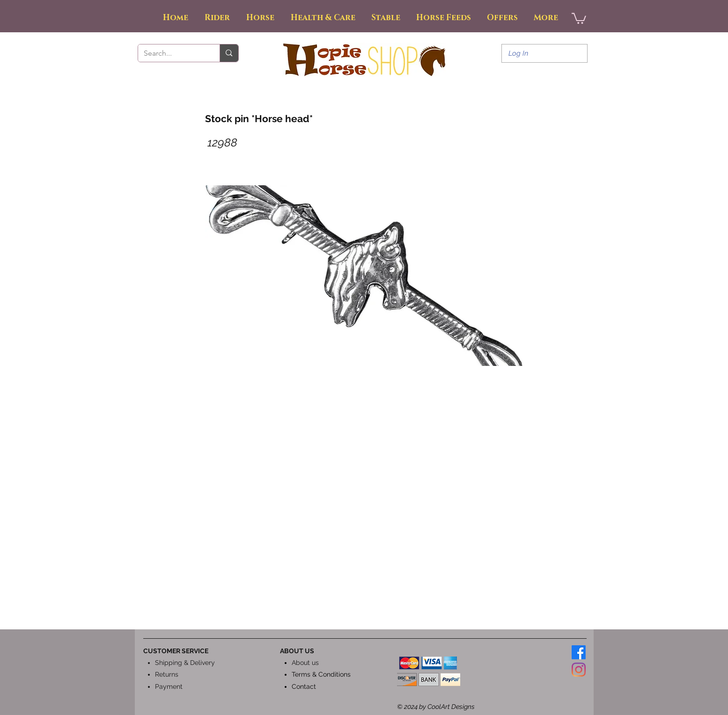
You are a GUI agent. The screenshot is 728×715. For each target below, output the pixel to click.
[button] (579, 18)
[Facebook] (579, 652)
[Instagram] (579, 670)
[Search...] (172, 53)
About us (305, 663)
